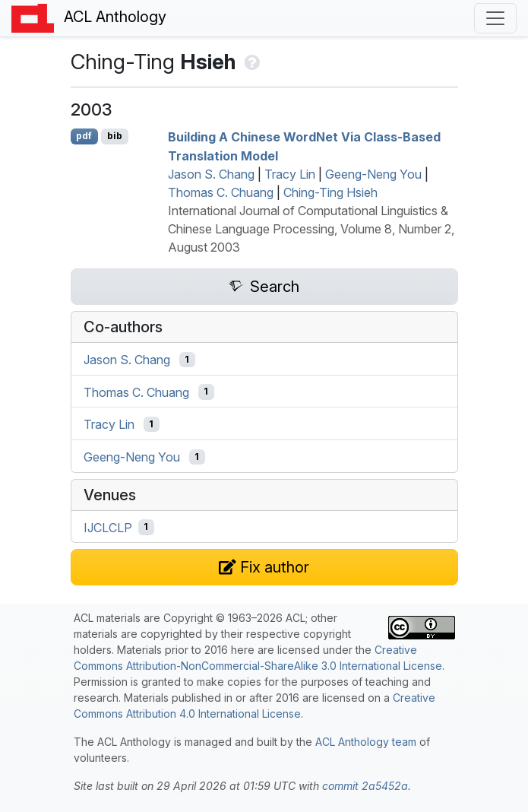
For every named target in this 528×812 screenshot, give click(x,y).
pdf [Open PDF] (84, 136)
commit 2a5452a (365, 786)
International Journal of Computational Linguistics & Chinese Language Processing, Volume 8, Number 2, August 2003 (311, 229)
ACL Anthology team (366, 742)
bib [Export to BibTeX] (115, 136)
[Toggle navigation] (495, 18)
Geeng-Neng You (373, 174)
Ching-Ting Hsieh (330, 192)
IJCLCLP (108, 527)
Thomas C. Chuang (221, 192)
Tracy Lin (290, 174)
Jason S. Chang (211, 174)
